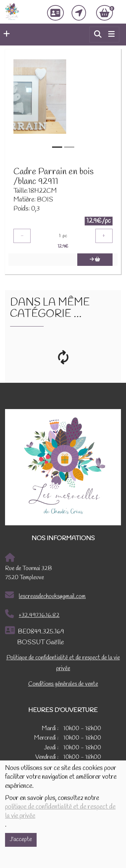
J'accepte (21, 840)
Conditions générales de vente (63, 684)
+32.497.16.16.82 (32, 614)
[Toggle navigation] (111, 34)
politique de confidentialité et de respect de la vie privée (60, 811)
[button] (5, 34)
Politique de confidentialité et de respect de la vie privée (63, 663)
